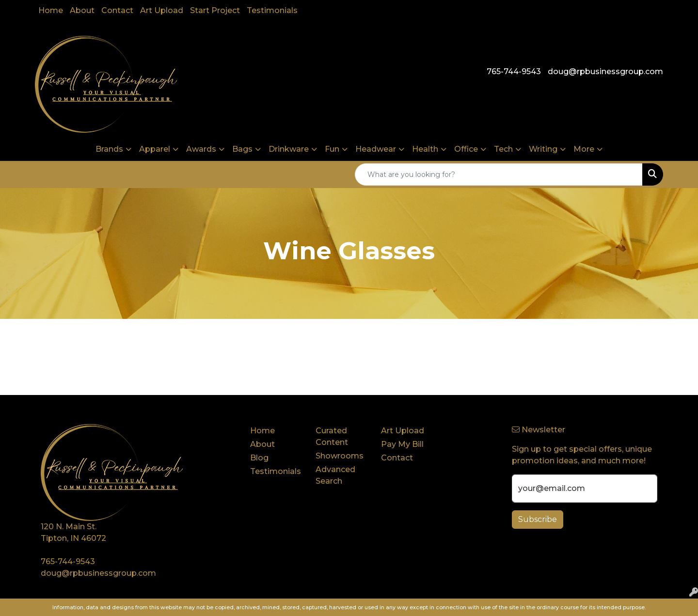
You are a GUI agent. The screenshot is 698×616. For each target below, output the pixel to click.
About (82, 10)
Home (51, 10)
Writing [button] (543, 149)
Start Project (215, 10)
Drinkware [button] (289, 149)
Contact (117, 10)
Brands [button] (109, 149)
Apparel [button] (155, 149)
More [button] (584, 149)
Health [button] (425, 149)
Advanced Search (335, 475)
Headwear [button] (376, 149)
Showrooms (340, 456)
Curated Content (332, 436)
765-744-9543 (514, 71)
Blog (259, 458)
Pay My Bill (402, 444)
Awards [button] (201, 149)
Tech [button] (503, 149)
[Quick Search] (499, 174)
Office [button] (466, 149)
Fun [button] (332, 149)
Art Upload (162, 10)
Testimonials (272, 10)
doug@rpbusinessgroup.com (605, 71)
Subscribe (538, 519)
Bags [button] (242, 149)
